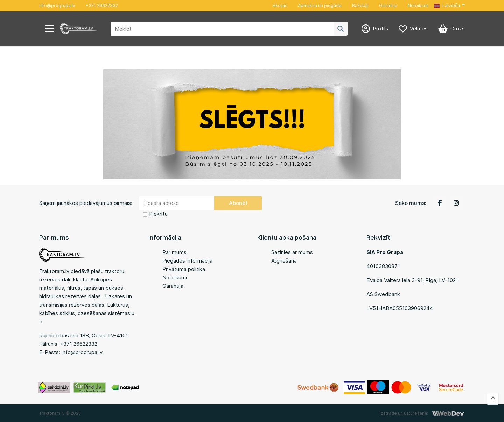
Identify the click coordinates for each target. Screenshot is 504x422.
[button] (449, 6)
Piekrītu (158, 214)
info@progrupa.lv (57, 5)
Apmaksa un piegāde (320, 5)
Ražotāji (360, 5)
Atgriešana (284, 261)
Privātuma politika (184, 269)
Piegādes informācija (187, 261)
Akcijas (280, 5)
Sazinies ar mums (292, 252)
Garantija (388, 5)
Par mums (174, 252)
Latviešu (447, 5)
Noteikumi (418, 5)
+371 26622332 (102, 5)
